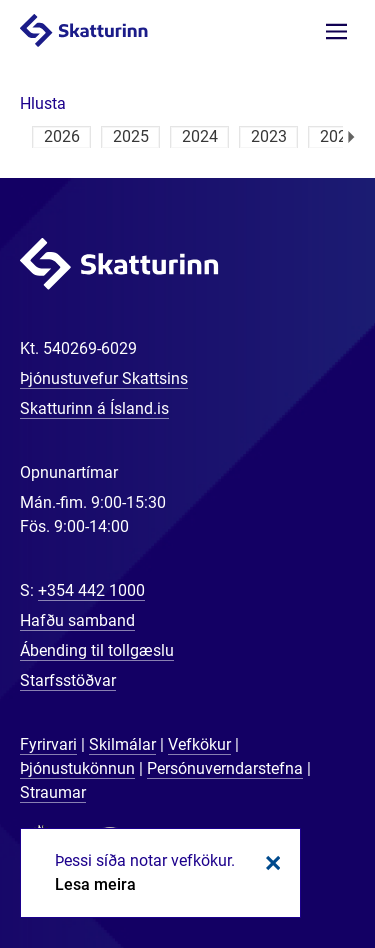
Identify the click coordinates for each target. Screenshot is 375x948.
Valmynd (336, 31)
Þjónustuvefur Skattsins (104, 378)
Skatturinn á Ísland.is (94, 408)
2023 (269, 136)
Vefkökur (199, 744)
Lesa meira (95, 884)
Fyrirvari (48, 744)
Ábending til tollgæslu (97, 650)
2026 (62, 136)
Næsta (351, 137)
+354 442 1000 (91, 590)
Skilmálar (122, 744)
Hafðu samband (77, 620)
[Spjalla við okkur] (295, 868)
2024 (200, 136)
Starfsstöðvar (68, 680)
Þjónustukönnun (77, 768)
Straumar (53, 792)
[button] (43, 103)
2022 (338, 136)
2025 (131, 136)
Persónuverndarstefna (225, 768)
